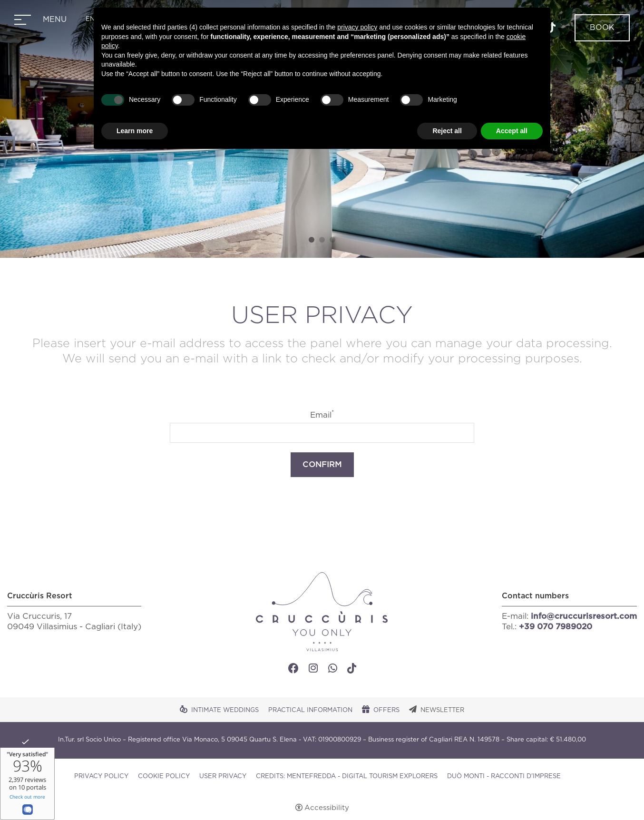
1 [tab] (312, 240)
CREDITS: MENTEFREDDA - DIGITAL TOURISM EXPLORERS (347, 776)
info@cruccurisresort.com (584, 616)
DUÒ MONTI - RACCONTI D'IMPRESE (504, 776)
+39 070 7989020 (556, 627)
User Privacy (223, 776)
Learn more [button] (135, 131)
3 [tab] (332, 240)
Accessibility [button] (327, 808)
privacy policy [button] (357, 27)
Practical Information (310, 710)
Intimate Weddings (225, 710)
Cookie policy (164, 776)
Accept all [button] (512, 131)
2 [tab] (322, 240)
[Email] (322, 433)
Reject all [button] (447, 131)
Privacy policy (101, 776)
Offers (386, 710)
